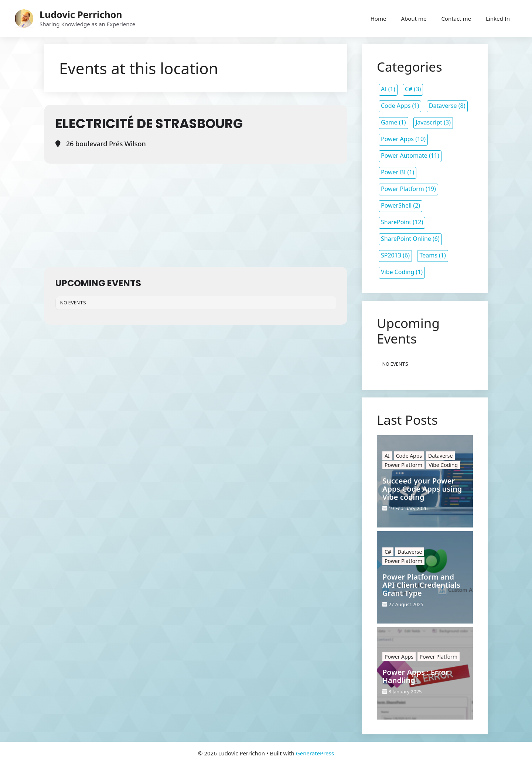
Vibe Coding (398, 272)
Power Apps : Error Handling (416, 676)
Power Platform (403, 189)
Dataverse (443, 106)
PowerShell (396, 205)
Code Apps (396, 106)
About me (414, 18)
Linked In (498, 18)
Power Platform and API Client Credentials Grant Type (421, 585)
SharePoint (396, 222)
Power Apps (397, 139)
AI (384, 89)
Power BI (393, 172)
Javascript (429, 122)
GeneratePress (315, 753)
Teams (428, 255)
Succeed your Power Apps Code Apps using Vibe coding (422, 489)
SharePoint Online (406, 239)
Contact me (456, 18)
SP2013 (391, 255)
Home (378, 18)
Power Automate (404, 156)
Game (389, 122)
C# (409, 89)
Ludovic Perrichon (81, 14)
